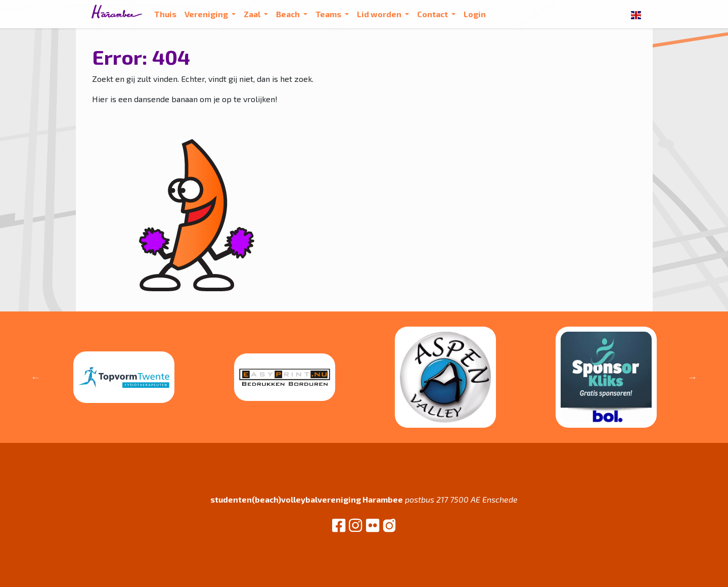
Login (475, 14)
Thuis (165, 14)
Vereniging (207, 14)
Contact (433, 14)
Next (693, 377)
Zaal (253, 14)
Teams (329, 14)
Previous (36, 377)
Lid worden (380, 14)
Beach (289, 14)
